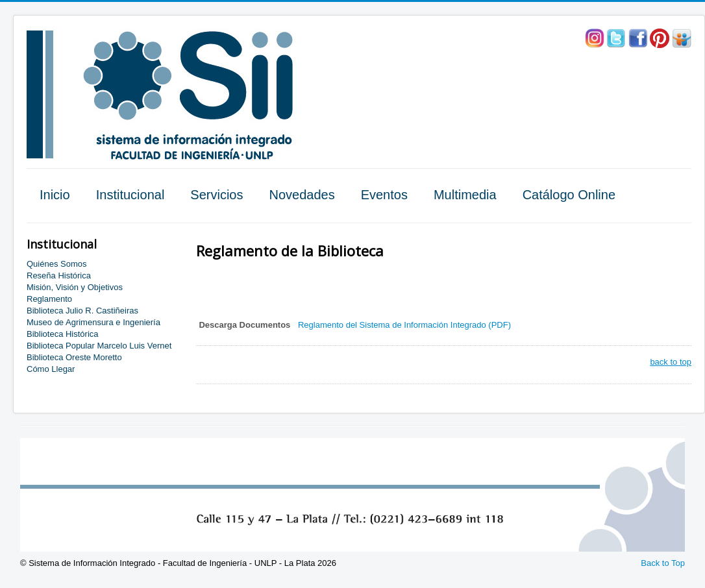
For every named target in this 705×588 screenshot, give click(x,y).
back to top (671, 362)
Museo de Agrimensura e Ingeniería (93, 322)
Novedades (302, 195)
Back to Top (663, 563)
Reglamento (49, 299)
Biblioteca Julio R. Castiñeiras (82, 311)
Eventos (384, 195)
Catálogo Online (569, 195)
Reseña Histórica (59, 276)
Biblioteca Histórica (63, 334)
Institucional (130, 195)
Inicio (55, 195)
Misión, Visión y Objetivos (75, 287)
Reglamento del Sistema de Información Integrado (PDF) (404, 325)
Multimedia (465, 195)
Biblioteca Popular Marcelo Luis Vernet (99, 346)
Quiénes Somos (57, 264)
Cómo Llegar (51, 369)
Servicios (216, 195)
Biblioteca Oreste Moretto (74, 357)
